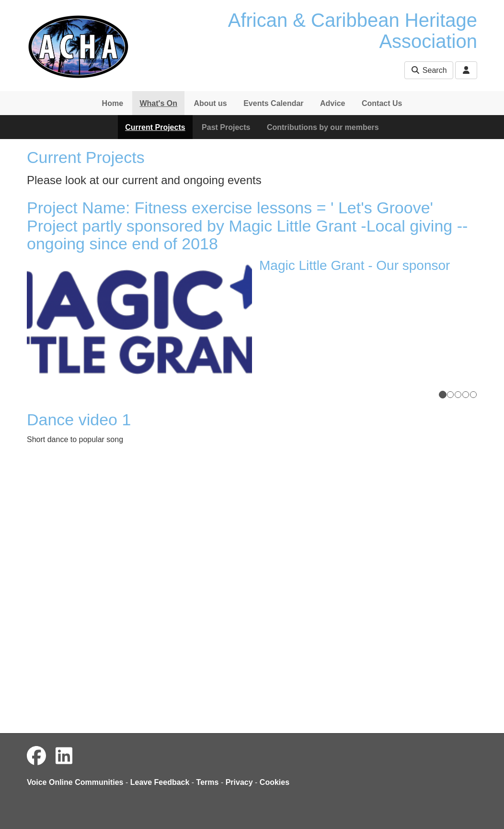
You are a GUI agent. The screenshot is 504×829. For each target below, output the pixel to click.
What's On (158, 103)
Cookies (275, 782)
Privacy (239, 782)
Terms (208, 782)
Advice (332, 103)
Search (429, 70)
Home (113, 103)
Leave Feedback (160, 782)
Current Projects (155, 127)
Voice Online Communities (75, 782)
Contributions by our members (323, 127)
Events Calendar (273, 103)
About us (210, 103)
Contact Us (382, 103)
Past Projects (226, 127)
